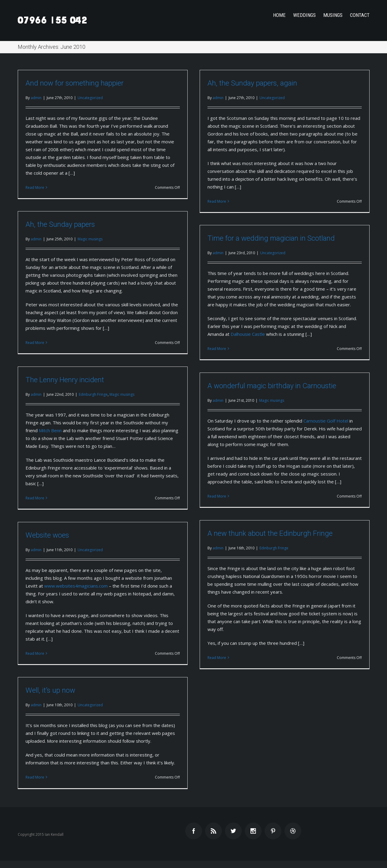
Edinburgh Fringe (93, 394)
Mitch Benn (50, 430)
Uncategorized (90, 98)
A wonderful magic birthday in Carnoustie (272, 386)
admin (36, 98)
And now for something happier (75, 83)
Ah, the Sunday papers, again (252, 83)
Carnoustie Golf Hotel (326, 421)
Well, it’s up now (50, 690)
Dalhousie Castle (248, 334)
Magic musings (90, 239)
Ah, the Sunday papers (60, 224)
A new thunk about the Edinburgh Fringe (270, 533)
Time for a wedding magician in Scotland (271, 238)
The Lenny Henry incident (65, 380)
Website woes (47, 535)
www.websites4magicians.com (76, 586)
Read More (35, 187)
